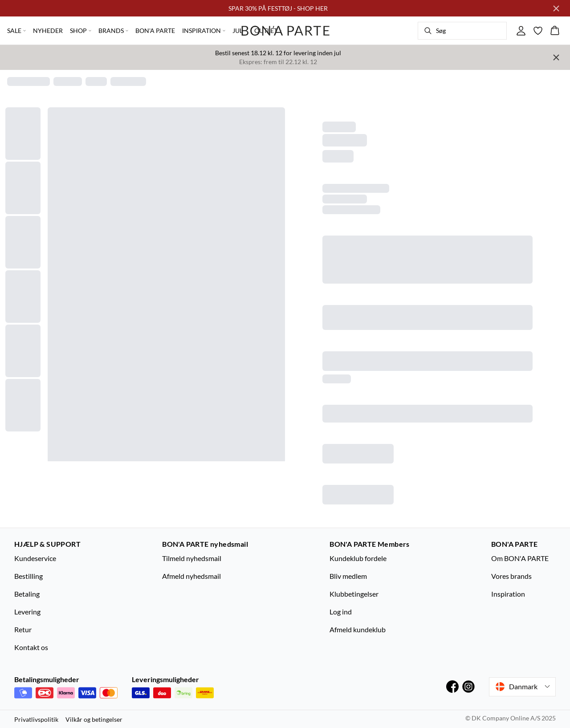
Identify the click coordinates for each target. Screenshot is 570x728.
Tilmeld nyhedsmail (192, 558)
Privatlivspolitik (36, 719)
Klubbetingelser (354, 594)
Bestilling (28, 576)
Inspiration (508, 594)
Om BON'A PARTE (520, 558)
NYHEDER (48, 31)
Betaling (27, 594)
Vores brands (511, 576)
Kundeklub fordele (358, 558)
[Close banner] (556, 8)
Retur (23, 629)
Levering (27, 612)
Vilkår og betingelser (94, 719)
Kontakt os (31, 647)
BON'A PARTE (155, 31)
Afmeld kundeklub (358, 629)
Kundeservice (35, 558)
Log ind (341, 612)
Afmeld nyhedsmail (191, 576)
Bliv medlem (348, 576)
